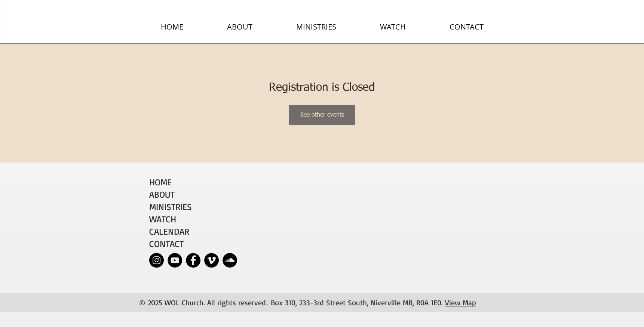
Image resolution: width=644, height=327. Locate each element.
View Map (461, 303)
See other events (322, 115)
